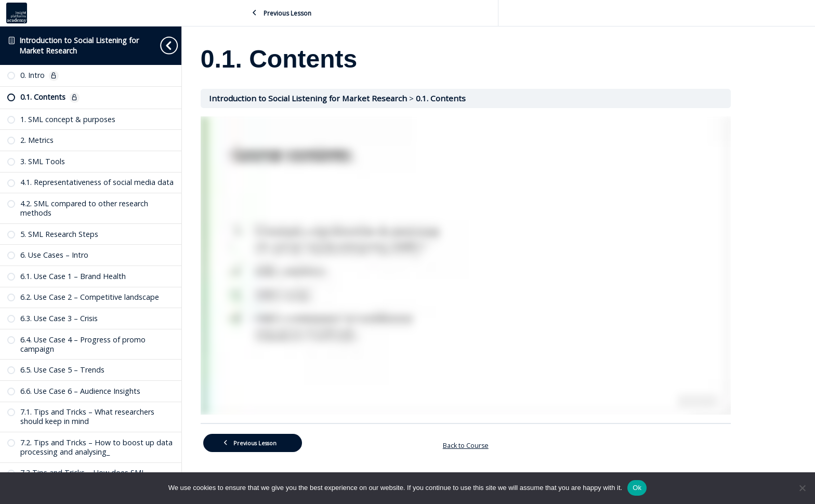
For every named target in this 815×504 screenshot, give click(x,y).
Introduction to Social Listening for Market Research (342, 98)
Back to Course (499, 444)
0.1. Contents (474, 98)
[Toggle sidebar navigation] (168, 45)
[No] (802, 488)
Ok (637, 488)
